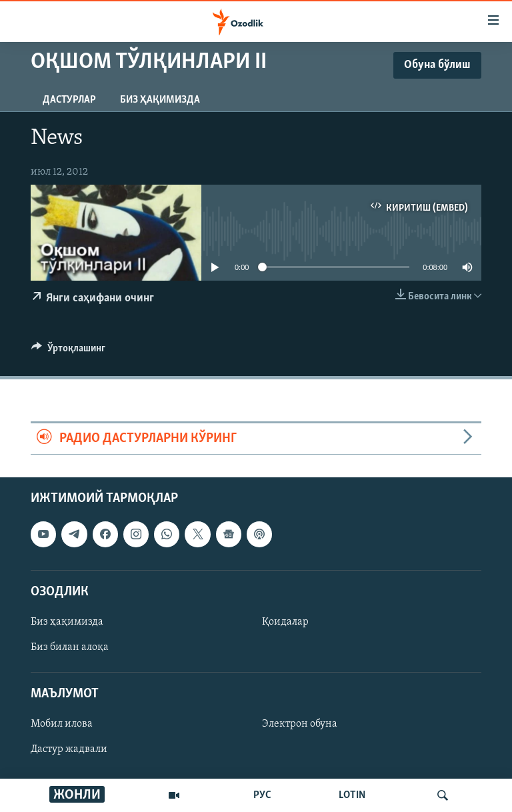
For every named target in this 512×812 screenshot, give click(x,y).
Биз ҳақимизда (160, 100)
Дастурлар (69, 100)
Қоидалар (285, 622)
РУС (262, 795)
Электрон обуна (300, 725)
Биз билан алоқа (70, 647)
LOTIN (352, 795)
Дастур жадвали (69, 750)
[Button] (68, 351)
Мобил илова (62, 725)
